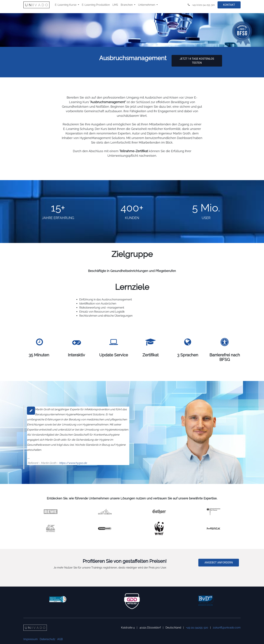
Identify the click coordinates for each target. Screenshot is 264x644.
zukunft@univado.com (227, 628)
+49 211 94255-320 (197, 628)
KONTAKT (229, 5)
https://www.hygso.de (73, 463)
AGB (60, 639)
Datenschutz (47, 639)
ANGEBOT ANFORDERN (219, 563)
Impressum (31, 639)
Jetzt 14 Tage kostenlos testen (197, 61)
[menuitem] (67, 5)
